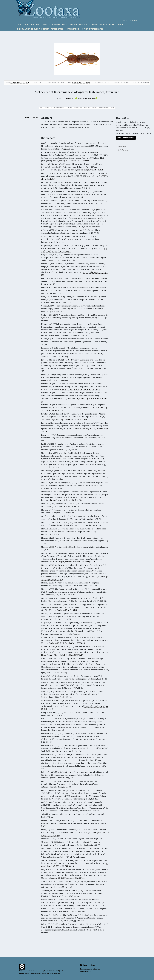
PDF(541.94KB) (31, 117)
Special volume (70, 25)
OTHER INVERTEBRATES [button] (93, 29)
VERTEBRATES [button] (57, 29)
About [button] (82, 25)
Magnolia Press (35, 973)
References (124, 150)
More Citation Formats (126, 138)
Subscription (95, 25)
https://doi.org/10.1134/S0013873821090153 (69, 419)
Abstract (123, 147)
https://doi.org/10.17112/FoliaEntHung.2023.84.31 (65, 643)
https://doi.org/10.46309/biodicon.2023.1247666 (65, 878)
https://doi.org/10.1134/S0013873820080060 (71, 161)
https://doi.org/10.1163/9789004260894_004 (77, 562)
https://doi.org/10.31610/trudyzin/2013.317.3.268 (80, 389)
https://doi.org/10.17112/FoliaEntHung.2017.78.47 (62, 655)
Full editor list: (120, 25)
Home (19, 25)
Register (127, 21)
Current (36, 25)
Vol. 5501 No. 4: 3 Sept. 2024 (19, 83)
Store (27, 25)
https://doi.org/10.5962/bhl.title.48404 (87, 170)
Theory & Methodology (28, 29)
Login (135, 21)
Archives (56, 25)
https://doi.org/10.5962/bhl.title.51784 (66, 500)
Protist (45, 29)
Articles (46, 25)
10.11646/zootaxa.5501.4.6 (81, 83)
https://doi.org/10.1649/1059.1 (64, 610)
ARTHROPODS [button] (73, 29)
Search (107, 25)
